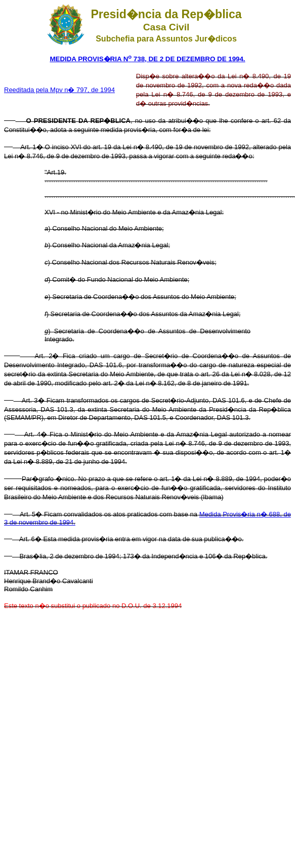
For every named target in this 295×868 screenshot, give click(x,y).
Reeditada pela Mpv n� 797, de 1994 (59, 90)
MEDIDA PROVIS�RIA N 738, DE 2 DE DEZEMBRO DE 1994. (147, 59)
